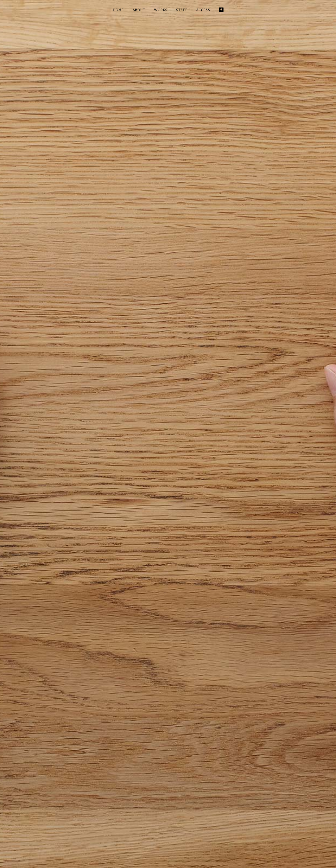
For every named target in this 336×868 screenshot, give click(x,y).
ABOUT (139, 10)
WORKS (161, 10)
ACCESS (203, 10)
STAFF (182, 10)
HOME (118, 10)
